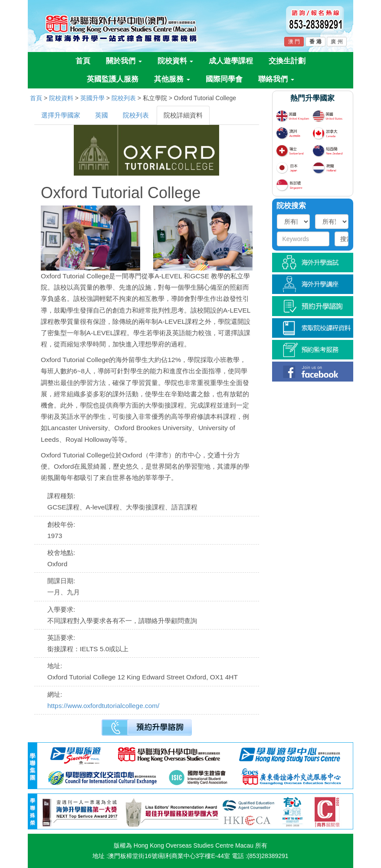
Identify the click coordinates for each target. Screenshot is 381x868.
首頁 (83, 61)
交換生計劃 (287, 61)
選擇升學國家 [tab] (61, 115)
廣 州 (337, 42)
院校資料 (176, 61)
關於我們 (124, 61)
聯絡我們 (276, 79)
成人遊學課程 (231, 61)
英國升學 (92, 98)
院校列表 (124, 98)
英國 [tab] (102, 115)
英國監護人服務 (113, 79)
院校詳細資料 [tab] (183, 115)
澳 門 (294, 42)
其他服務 (172, 79)
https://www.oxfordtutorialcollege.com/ (103, 706)
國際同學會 (224, 79)
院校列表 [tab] (136, 115)
